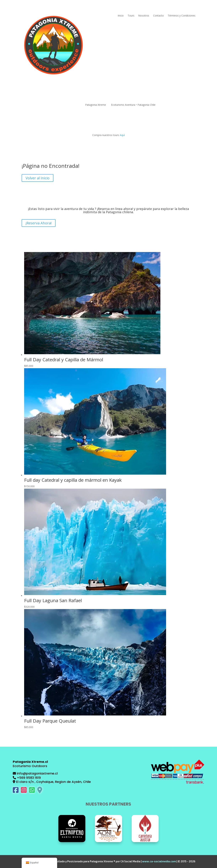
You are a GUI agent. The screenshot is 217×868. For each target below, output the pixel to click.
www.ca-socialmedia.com (159, 861)
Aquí (122, 135)
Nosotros (144, 16)
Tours (131, 16)
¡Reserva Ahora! (39, 223)
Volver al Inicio (38, 178)
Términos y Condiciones (182, 16)
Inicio (121, 16)
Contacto (158, 16)
